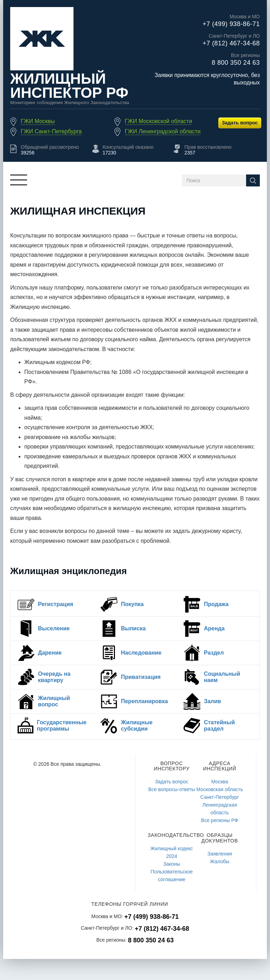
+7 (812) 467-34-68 (231, 43)
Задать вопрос (240, 123)
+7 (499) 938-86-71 (231, 24)
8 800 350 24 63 (236, 63)
